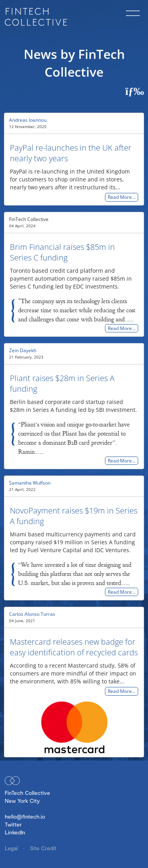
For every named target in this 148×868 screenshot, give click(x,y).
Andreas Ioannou (28, 120)
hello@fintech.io (25, 816)
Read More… (122, 197)
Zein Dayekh (23, 350)
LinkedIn (15, 832)
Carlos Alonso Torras (32, 614)
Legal (12, 848)
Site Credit (43, 848)
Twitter (13, 824)
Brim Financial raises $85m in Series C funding (62, 252)
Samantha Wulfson (30, 483)
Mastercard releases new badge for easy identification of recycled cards (74, 647)
